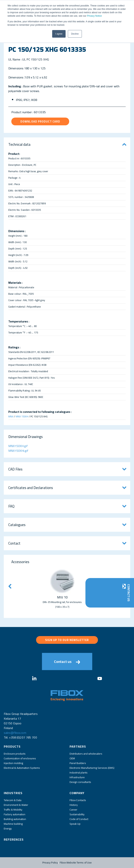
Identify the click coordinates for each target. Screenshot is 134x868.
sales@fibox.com (15, 733)
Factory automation (15, 814)
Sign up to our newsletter (67, 640)
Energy (8, 828)
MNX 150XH (22, 416)
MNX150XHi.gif (18, 451)
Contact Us (129, 593)
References (14, 839)
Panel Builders (78, 763)
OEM (72, 758)
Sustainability (77, 814)
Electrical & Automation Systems (22, 768)
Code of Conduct (79, 819)
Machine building (13, 824)
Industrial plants (79, 773)
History (74, 805)
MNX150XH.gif (18, 446)
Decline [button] (75, 34)
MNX (11, 416)
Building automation (15, 819)
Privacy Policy (50, 863)
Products (12, 746)
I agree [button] (59, 34)
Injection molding (13, 763)
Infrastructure (77, 777)
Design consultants (80, 782)
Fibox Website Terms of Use (76, 863)
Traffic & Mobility (13, 810)
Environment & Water (16, 805)
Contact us (67, 662)
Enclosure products (15, 754)
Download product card (40, 121)
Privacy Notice (94, 16)
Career (73, 810)
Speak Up (75, 824)
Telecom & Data (13, 800)
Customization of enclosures (20, 758)
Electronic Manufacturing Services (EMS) (92, 768)
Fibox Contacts (78, 800)
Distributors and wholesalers (86, 754)
